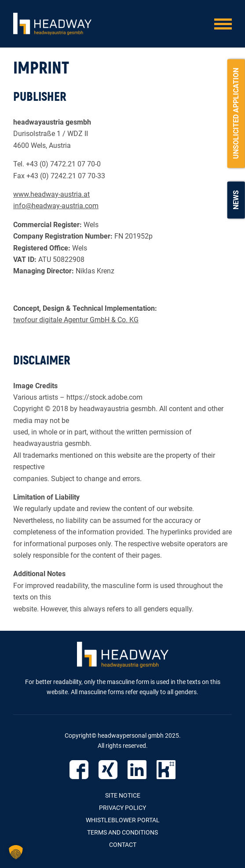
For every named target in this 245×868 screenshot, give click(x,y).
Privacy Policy (122, 808)
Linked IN (137, 770)
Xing (108, 770)
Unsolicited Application (236, 113)
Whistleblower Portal (123, 820)
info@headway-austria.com (56, 206)
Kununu (166, 770)
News (236, 200)
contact (123, 845)
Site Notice (123, 795)
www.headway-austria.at (51, 194)
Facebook (79, 770)
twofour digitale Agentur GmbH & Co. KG (76, 320)
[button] (16, 852)
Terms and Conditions (122, 832)
